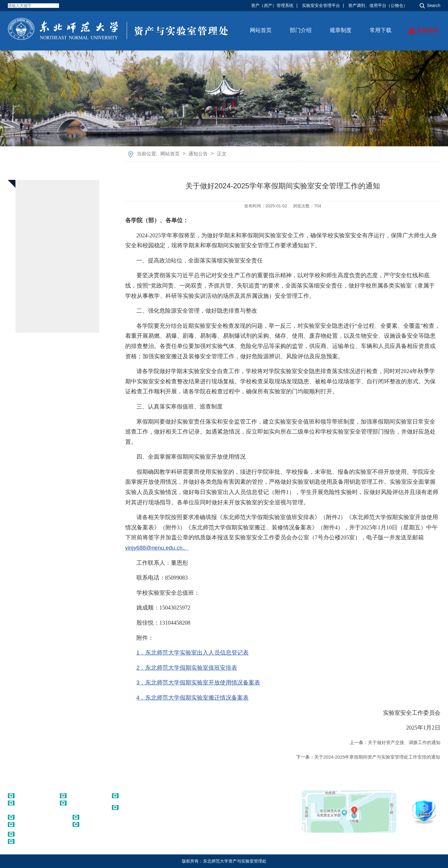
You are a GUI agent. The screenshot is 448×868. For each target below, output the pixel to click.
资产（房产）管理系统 (272, 5)
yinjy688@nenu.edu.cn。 (157, 548)
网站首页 (261, 30)
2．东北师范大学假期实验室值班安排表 (187, 668)
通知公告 (198, 154)
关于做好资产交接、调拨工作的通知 (404, 742)
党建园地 (427, 30)
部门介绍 (301, 30)
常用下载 (381, 30)
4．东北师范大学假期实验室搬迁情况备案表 (193, 698)
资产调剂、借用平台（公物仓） (378, 5)
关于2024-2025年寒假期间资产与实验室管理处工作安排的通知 (377, 757)
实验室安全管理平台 (321, 5)
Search (433, 5)
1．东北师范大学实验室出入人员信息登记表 (193, 653)
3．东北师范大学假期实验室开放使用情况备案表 (198, 683)
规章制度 (341, 30)
